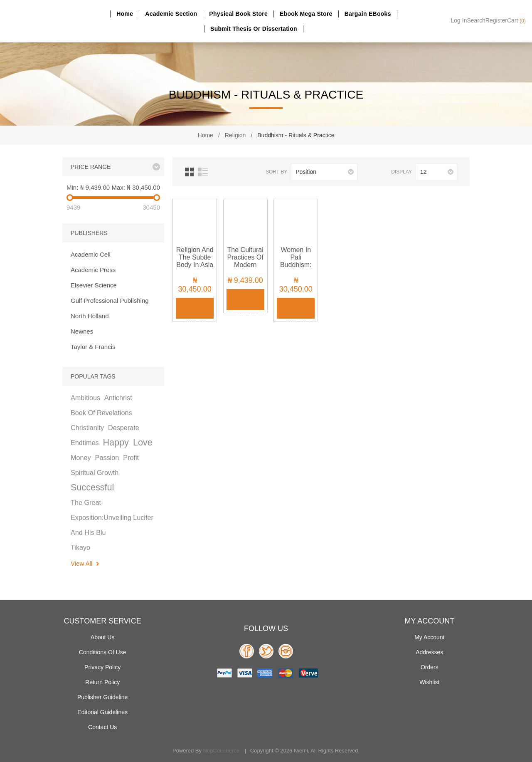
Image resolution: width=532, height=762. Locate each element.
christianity (87, 428)
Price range (91, 167)
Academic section (171, 14)
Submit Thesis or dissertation (254, 29)
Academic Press (93, 270)
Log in (459, 20)
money (81, 458)
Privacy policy (102, 667)
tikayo (80, 547)
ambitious (85, 398)
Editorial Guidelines (102, 712)
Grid (189, 172)
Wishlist (429, 682)
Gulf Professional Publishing (110, 301)
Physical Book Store (238, 14)
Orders (430, 667)
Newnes (82, 331)
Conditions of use (103, 652)
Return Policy (102, 682)
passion (107, 458)
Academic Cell (91, 254)
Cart (516, 20)
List (203, 172)
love (143, 442)
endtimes (85, 443)
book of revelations (101, 413)
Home (125, 14)
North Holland (90, 316)
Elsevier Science (94, 285)
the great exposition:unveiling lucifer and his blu (112, 517)
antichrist (118, 398)
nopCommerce (221, 751)
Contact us (102, 727)
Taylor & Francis (93, 347)
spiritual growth (95, 473)
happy (116, 442)
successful (92, 487)
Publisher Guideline (102, 697)
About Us (103, 637)
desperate (124, 428)
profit (131, 458)
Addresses (429, 652)
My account (429, 637)
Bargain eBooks (368, 14)
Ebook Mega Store (306, 14)
